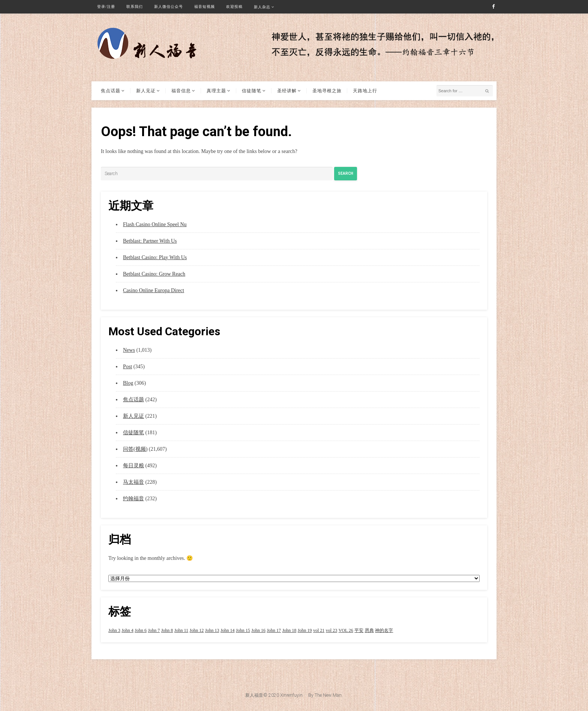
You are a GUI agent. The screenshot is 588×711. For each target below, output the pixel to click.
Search (346, 173)
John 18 (289, 630)
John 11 (181, 630)
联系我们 (135, 7)
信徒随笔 (252, 91)
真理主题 (216, 91)
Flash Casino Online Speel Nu (155, 224)
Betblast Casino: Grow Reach (154, 274)
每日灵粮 (133, 466)
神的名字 (384, 630)
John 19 (305, 630)
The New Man (328, 695)
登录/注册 (106, 7)
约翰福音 (133, 499)
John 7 (154, 630)
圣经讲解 (287, 91)
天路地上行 (365, 91)
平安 (359, 630)
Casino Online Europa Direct (154, 290)
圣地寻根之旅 (327, 91)
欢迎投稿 (234, 7)
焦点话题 (111, 91)
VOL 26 (346, 630)
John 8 (167, 630)
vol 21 (319, 630)
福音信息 (181, 91)
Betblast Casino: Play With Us (155, 257)
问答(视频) (135, 449)
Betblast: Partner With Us (150, 241)
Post (127, 367)
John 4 (127, 630)
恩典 (369, 630)
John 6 (141, 630)
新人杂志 (262, 7)
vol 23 (331, 630)
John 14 (228, 630)
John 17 (274, 630)
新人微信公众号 (169, 7)
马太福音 (133, 482)
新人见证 (146, 91)
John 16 (258, 630)
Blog (128, 383)
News (129, 350)
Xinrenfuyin (291, 695)
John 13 (212, 630)
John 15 (243, 630)
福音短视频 (205, 7)
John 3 (114, 630)
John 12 (197, 630)
